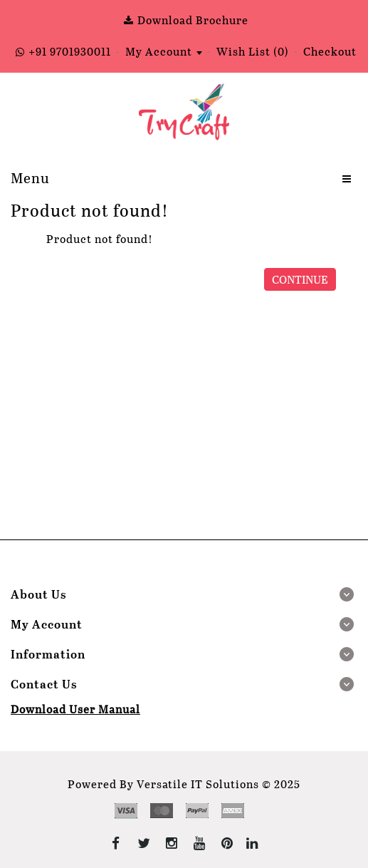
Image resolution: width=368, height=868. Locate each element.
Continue (300, 279)
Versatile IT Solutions (198, 784)
